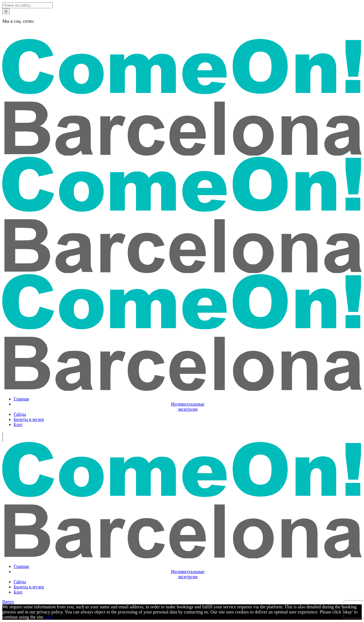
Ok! (49, 617)
